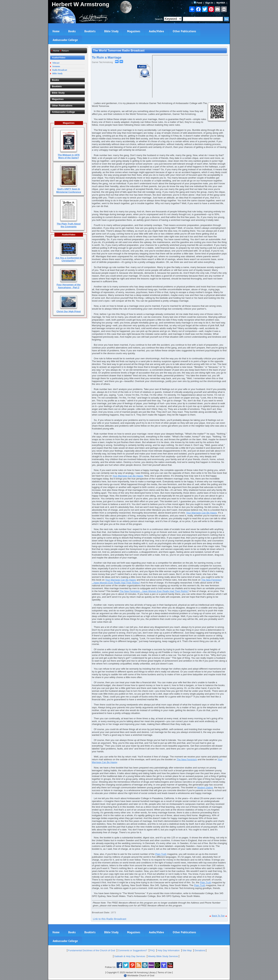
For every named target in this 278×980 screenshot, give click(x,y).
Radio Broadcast (60, 70)
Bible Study (111, 31)
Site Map (187, 950)
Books (72, 31)
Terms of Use (165, 972)
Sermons (56, 66)
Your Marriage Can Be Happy (128, 476)
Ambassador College (65, 40)
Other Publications (184, 31)
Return (65, 51)
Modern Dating (205, 787)
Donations (200, 950)
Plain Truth (161, 854)
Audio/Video (156, 31)
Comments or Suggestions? (132, 950)
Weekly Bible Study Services (163, 956)
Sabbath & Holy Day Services (130, 956)
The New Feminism (187, 759)
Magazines (134, 31)
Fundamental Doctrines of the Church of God (92, 950)
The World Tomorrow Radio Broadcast (119, 50)
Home (56, 31)
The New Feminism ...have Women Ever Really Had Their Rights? (154, 591)
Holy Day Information (168, 950)
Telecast (56, 63)
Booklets (90, 31)
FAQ (152, 950)
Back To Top (218, 916)
